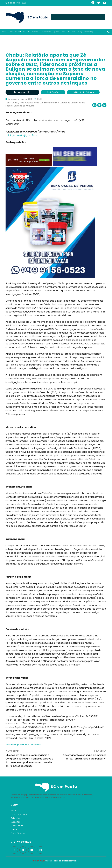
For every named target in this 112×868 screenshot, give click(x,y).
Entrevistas (46, 32)
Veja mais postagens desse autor (24, 745)
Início (4, 32)
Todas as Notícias (17, 32)
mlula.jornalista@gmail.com (22, 135)
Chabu (15, 103)
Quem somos (60, 32)
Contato (72, 32)
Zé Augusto (29, 106)
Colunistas (33, 32)
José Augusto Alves (29, 103)
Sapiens (18, 106)
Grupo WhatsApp (86, 32)
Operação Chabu (69, 103)
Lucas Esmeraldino (49, 103)
